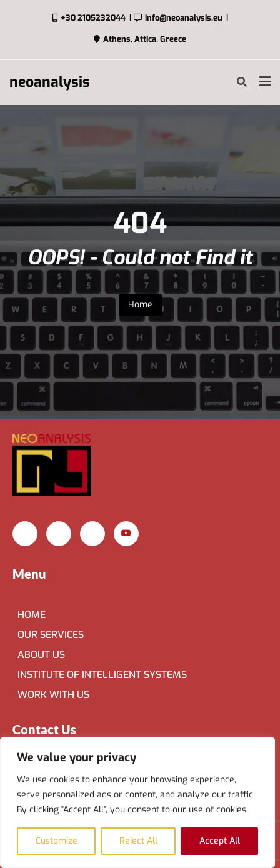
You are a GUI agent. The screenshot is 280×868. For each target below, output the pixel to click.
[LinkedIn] (92, 534)
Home (140, 305)
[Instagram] (59, 534)
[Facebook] (25, 534)
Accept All (220, 841)
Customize (57, 841)
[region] (137, 802)
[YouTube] (126, 534)
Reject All (138, 841)
